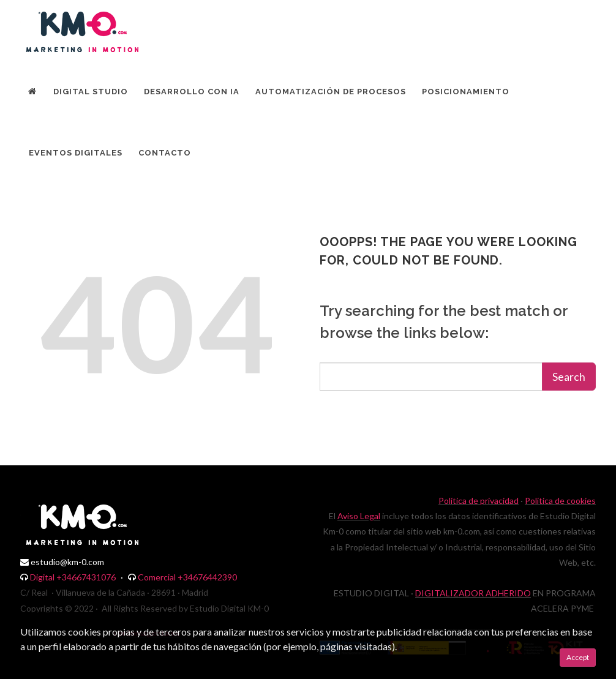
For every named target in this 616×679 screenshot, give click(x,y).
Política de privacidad (479, 501)
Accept (578, 657)
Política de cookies (560, 501)
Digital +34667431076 (73, 577)
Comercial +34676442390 (187, 577)
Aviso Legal (359, 516)
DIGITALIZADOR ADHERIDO (473, 593)
